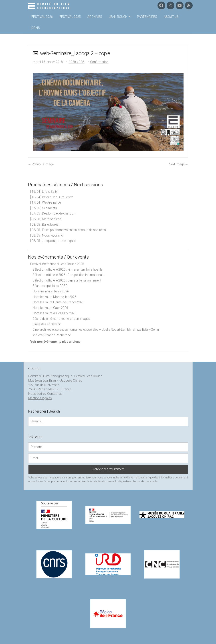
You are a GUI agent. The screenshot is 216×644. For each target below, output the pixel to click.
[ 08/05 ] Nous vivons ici (47, 235)
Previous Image (41, 164)
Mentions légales (40, 398)
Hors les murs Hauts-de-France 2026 (58, 302)
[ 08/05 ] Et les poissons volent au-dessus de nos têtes (68, 230)
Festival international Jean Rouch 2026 (57, 264)
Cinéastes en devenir (47, 324)
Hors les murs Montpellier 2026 (54, 297)
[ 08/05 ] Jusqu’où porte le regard (53, 241)
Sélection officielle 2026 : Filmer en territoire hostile (67, 269)
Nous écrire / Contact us (45, 394)
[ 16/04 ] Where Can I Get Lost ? (51, 197)
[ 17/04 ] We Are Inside (45, 203)
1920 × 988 (76, 62)
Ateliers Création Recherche (52, 335)
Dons (36, 28)
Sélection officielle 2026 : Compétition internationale (68, 275)
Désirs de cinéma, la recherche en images (61, 319)
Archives (95, 17)
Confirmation (99, 62)
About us (171, 17)
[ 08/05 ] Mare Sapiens (46, 219)
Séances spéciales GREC (50, 286)
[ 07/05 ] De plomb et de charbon (53, 213)
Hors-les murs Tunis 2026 (51, 291)
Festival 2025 (70, 17)
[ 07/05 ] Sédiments (44, 208)
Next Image (179, 164)
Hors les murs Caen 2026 (50, 308)
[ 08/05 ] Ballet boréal (45, 225)
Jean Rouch (120, 17)
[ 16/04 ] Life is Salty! (44, 192)
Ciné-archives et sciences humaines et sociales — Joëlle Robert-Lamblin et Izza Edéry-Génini (96, 330)
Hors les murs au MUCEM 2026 (54, 313)
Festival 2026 (42, 17)
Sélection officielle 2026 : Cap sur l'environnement (67, 280)
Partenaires (147, 17)
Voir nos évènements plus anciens (55, 342)
